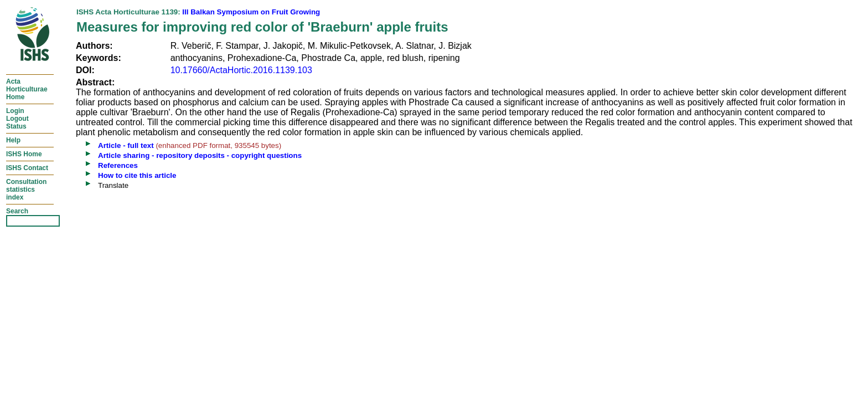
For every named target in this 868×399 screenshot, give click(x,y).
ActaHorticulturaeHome (27, 89)
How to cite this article (137, 175)
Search (17, 211)
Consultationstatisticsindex (26, 190)
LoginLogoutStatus (17, 119)
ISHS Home (24, 154)
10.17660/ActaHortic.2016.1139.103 (241, 70)
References (118, 165)
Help (13, 140)
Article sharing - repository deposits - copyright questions (200, 155)
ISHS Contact (27, 168)
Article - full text (126, 145)
